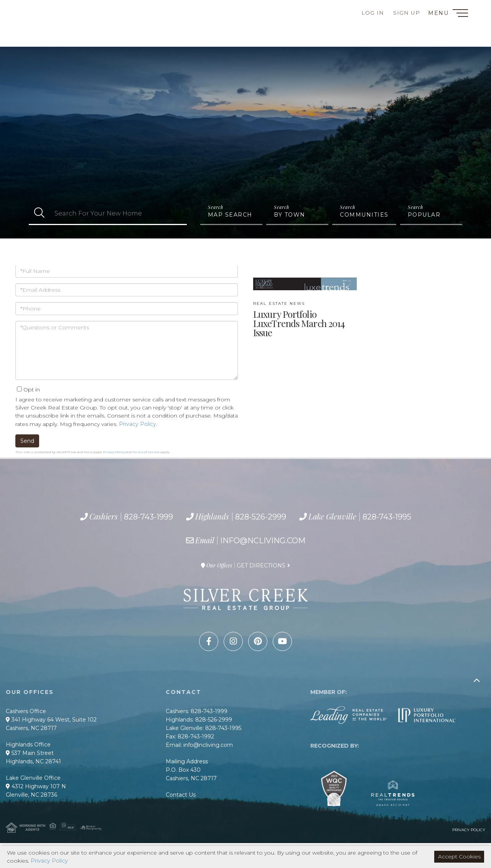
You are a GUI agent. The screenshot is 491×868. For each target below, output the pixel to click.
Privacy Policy (138, 424)
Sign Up (407, 13)
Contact (34, 10)
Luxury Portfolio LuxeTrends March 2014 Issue (299, 319)
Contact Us (181, 795)
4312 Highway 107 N (36, 786)
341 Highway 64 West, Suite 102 (51, 720)
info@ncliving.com (263, 541)
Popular (424, 215)
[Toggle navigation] (460, 14)
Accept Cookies (459, 856)
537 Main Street (30, 753)
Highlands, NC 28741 (33, 761)
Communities (364, 215)
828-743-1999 (49, 20)
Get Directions (261, 566)
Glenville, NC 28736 (31, 795)
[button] (39, 213)
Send (27, 441)
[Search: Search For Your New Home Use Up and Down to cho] (118, 213)
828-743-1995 (63, 38)
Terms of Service (146, 452)
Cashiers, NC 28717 (31, 728)
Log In (373, 13)
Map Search (230, 215)
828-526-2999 (53, 30)
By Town (290, 215)
